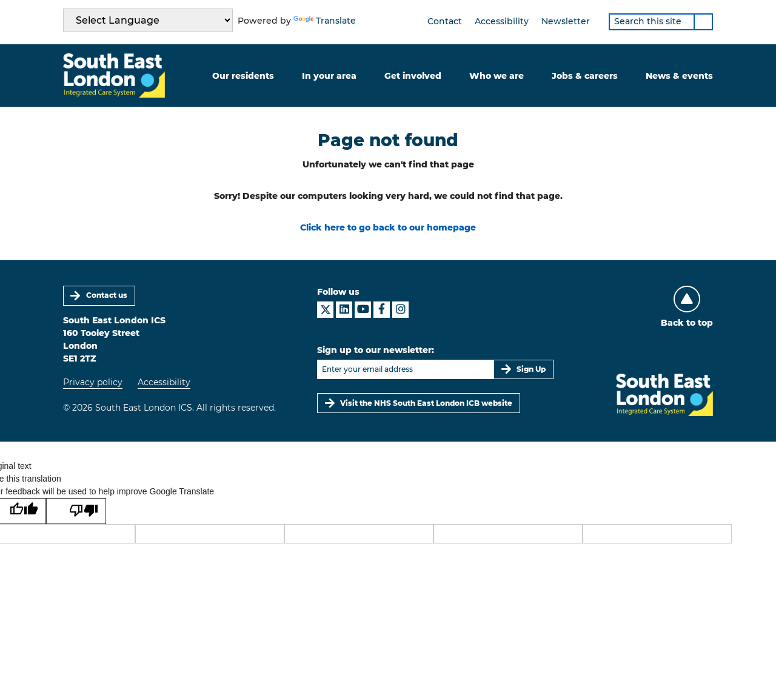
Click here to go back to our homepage (388, 227)
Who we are (497, 76)
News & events (679, 76)
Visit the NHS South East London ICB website (426, 403)
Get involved (413, 76)
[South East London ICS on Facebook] (382, 310)
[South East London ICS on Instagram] (400, 310)
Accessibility (502, 21)
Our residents (243, 76)
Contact (445, 21)
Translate (325, 21)
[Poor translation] (76, 511)
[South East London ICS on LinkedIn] (344, 310)
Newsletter (566, 21)
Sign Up (531, 369)
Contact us (107, 295)
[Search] (703, 22)
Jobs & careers (585, 76)
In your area (329, 76)
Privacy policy (93, 382)
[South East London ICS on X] (325, 310)
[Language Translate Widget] (148, 20)
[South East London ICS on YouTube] (363, 310)
